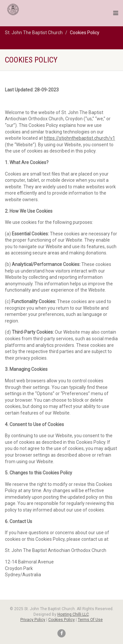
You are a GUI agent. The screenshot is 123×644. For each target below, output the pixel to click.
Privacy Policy (33, 620)
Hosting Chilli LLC (73, 614)
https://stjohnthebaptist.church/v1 (80, 138)
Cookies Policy (61, 620)
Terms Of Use (90, 620)
